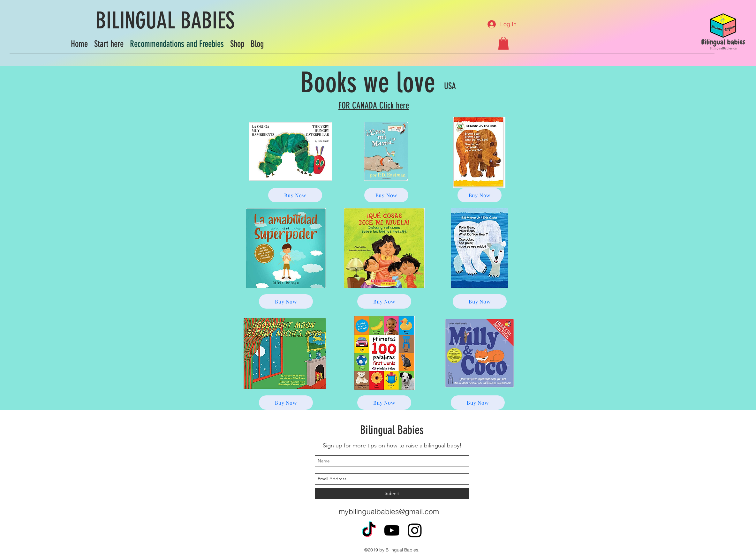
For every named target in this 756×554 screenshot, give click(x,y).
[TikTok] (369, 530)
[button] (503, 43)
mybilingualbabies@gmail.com (389, 511)
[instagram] (415, 530)
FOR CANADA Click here (374, 105)
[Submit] (392, 494)
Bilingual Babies (392, 430)
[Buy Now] (295, 195)
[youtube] (392, 530)
